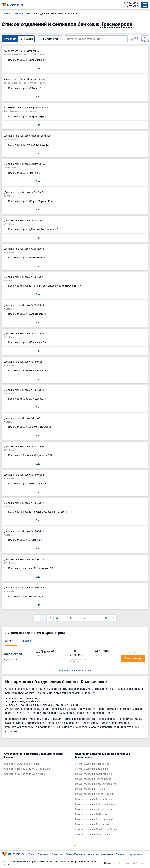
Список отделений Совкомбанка (93, 799)
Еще (38, 68)
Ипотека (27, 641)
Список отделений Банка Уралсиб (94, 819)
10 (106, 618)
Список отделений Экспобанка (92, 834)
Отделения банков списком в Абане (25, 774)
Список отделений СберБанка (92, 764)
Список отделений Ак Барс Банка (94, 809)
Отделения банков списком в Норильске (27, 769)
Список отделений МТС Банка (92, 824)
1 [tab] (75, 845)
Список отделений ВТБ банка (92, 769)
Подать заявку (133, 658)
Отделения (10, 39)
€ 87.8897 (132, 6)
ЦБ (124, 3)
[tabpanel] (38, 765)
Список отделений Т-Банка (90, 789)
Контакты (57, 854)
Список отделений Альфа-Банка (93, 779)
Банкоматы (26, 39)
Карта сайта (135, 854)
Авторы (121, 854)
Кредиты (11, 641)
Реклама (43, 854)
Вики (69, 854)
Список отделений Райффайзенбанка (96, 804)
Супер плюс (11, 660)
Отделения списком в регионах (22, 764)
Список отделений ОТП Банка (92, 814)
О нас (32, 854)
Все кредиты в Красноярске (75, 671)
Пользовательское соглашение (94, 854)
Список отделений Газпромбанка (94, 774)
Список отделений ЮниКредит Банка (96, 829)
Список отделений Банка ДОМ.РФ (94, 794)
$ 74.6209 (132, 3)
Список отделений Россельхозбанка (96, 784)
